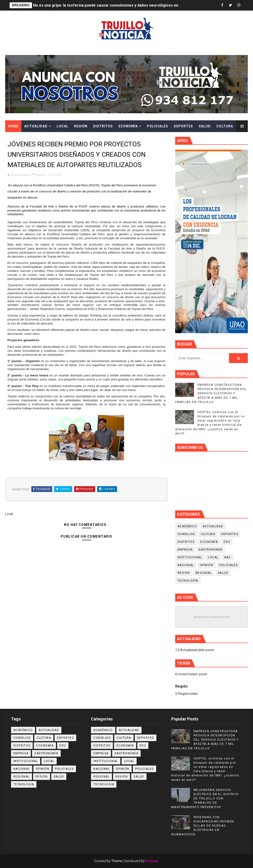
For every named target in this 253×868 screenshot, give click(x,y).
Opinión (207, 565)
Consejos (186, 534)
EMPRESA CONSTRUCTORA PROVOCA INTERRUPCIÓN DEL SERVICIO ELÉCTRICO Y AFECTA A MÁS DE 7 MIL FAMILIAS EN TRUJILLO (211, 393)
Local (63, 126)
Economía (128, 126)
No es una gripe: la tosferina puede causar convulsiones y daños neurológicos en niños (111, 5)
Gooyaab (152, 861)
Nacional (186, 565)
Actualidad (36, 126)
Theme (117, 861)
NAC (228, 557)
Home (13, 126)
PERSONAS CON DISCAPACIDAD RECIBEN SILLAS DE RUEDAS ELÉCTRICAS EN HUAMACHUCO (203, 826)
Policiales (158, 126)
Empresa (185, 550)
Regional (204, 573)
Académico (187, 526)
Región (81, 126)
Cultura (225, 126)
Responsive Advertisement (211, 617)
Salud (205, 126)
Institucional (190, 557)
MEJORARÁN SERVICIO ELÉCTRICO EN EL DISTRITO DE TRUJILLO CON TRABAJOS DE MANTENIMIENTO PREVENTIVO (205, 798)
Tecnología (188, 581)
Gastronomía (210, 550)
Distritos (103, 126)
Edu (227, 542)
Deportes (183, 126)
